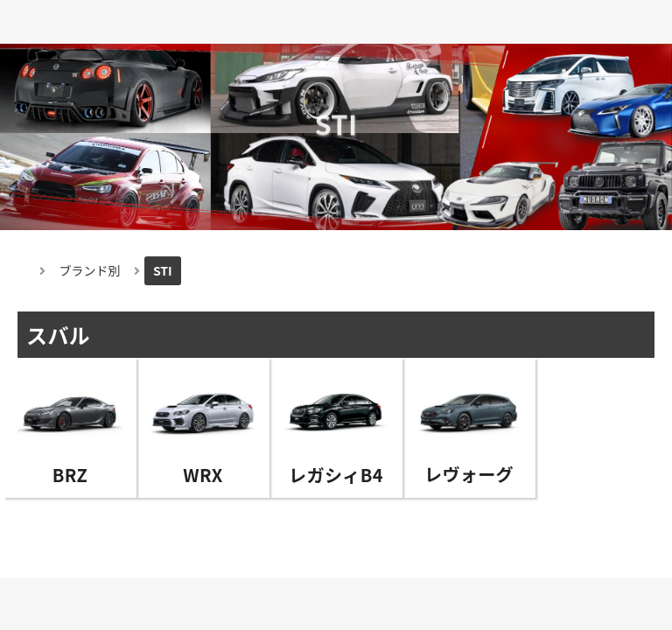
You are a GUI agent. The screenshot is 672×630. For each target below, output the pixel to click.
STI (163, 270)
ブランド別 (90, 270)
